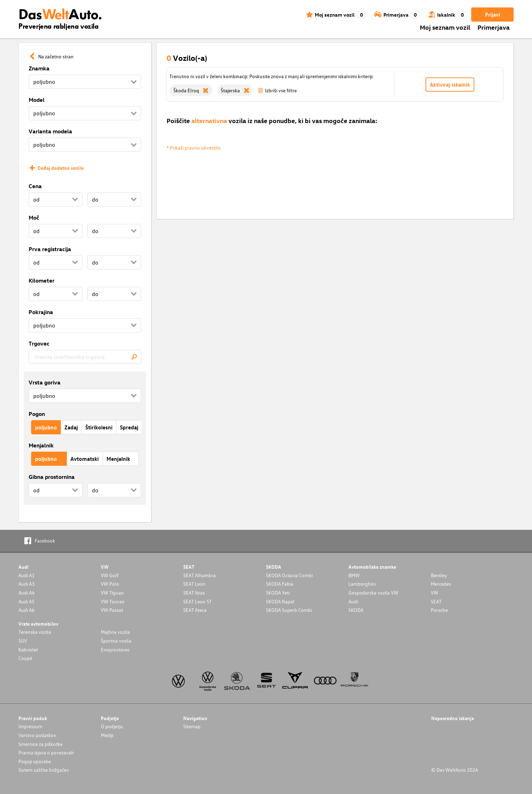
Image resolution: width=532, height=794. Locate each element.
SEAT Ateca (195, 610)
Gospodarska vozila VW (373, 593)
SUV (23, 641)
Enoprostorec (115, 650)
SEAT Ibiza (194, 593)
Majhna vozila (115, 632)
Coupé (25, 658)
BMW (354, 575)
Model (37, 100)
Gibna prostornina (52, 477)
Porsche (439, 610)
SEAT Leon (194, 584)
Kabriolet (28, 650)
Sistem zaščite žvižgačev (44, 770)
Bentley (439, 575)
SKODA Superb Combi (289, 610)
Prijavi (493, 15)
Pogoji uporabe (35, 761)
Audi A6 (27, 610)
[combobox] (85, 357)
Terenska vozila (35, 632)
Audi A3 (27, 584)
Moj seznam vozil (445, 27)
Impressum (30, 726)
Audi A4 (27, 593)
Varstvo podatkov (37, 735)
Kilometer (42, 280)
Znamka (39, 68)
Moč (34, 218)
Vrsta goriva (45, 382)
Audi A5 (27, 601)
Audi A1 (27, 575)
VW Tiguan (112, 593)
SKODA (356, 610)
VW (435, 593)
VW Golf (110, 575)
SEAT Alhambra (199, 575)
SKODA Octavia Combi (289, 575)
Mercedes (441, 584)
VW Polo (110, 584)
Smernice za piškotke (41, 744)
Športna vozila (116, 641)
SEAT (436, 601)
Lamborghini (362, 584)
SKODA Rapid (280, 601)
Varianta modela (50, 131)
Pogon (37, 414)
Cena (35, 186)
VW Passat (112, 610)
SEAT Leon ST (197, 601)
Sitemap (192, 726)
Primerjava (494, 27)
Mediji (107, 735)
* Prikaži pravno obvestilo (194, 148)
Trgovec (39, 343)
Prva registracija (50, 249)
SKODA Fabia (280, 584)
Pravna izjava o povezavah (46, 752)
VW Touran (113, 601)
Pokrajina (41, 312)
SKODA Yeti (278, 593)
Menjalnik (41, 445)
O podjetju (112, 726)
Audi (353, 601)
